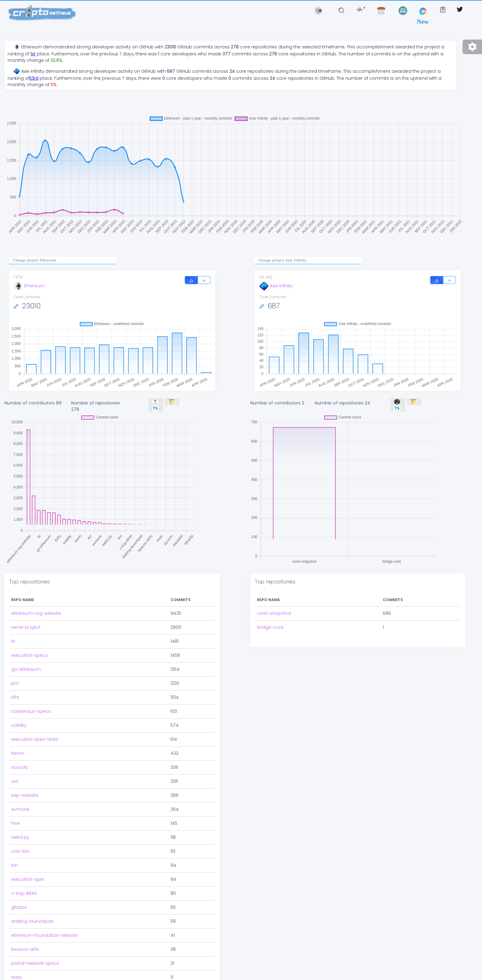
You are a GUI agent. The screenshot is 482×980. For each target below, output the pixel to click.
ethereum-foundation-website (44, 931)
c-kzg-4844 (24, 889)
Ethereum (29, 286)
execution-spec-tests (35, 735)
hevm (18, 749)
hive (16, 819)
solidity (19, 721)
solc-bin (20, 847)
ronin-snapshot (274, 596)
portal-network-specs (35, 959)
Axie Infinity (276, 286)
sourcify (20, 763)
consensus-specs (31, 707)
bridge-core (270, 610)
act (15, 777)
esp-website (25, 791)
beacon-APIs (25, 945)
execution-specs (30, 651)
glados (19, 903)
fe (13, 637)
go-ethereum (26, 665)
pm (15, 679)
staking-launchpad (32, 917)
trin (15, 861)
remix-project (26, 623)
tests (17, 973)
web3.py (20, 833)
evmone (20, 805)
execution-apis (28, 875)
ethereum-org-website (36, 609)
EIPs (15, 693)
